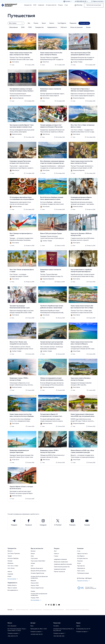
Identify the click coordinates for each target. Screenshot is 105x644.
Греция (33, 554)
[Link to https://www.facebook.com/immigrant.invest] (46, 605)
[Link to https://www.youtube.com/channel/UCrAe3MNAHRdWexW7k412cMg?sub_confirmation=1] (59, 605)
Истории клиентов (51, 5)
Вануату (10, 551)
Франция (33, 581)
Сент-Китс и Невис (13, 566)
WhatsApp (79, 5)
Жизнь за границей (76, 27)
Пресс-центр (81, 571)
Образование (13, 27)
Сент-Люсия (11, 568)
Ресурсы (60, 5)
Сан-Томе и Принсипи (14, 554)
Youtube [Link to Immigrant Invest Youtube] (87, 523)
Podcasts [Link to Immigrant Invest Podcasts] (72, 523)
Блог (55, 551)
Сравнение (41, 5)
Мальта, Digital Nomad (37, 588)
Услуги (79, 563)
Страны (56, 556)
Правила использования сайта (22, 610)
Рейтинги (64, 27)
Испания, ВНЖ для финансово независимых (39, 577)
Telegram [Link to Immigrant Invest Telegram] (14, 523)
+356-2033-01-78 (13, 636)
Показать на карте (14, 633)
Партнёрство (81, 566)
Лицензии (80, 561)
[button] (22, 51)
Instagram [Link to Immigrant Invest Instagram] (43, 523)
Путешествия (84, 23)
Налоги (52, 23)
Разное (36, 23)
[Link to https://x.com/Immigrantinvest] (56, 605)
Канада (33, 591)
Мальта (10, 572)
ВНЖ (35, 5)
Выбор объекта (12, 585)
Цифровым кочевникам (60, 559)
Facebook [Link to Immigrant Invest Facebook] (29, 523)
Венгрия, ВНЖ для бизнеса (38, 571)
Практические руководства (62, 567)
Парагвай (10, 574)
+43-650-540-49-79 (36, 634)
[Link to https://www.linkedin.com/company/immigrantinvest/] (54, 605)
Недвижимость (52, 27)
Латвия (33, 563)
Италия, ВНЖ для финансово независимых (39, 595)
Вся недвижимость (13, 590)
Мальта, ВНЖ (35, 583)
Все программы (13, 579)
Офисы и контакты (82, 554)
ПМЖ (30, 27)
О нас (66, 5)
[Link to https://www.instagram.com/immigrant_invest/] (51, 605)
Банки (44, 23)
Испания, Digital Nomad (37, 573)
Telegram (89, 578)
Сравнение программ (60, 569)
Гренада (10, 561)
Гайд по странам (12, 588)
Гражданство (28, 5)
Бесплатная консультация (94, 5)
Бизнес (88, 27)
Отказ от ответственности (59, 610)
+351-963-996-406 (59, 636)
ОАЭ (32, 566)
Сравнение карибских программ (63, 564)
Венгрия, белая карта (37, 568)
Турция (10, 556)
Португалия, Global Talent (38, 561)
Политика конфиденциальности (36, 610)
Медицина (73, 23)
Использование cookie (48, 610)
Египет (10, 576)
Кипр (32, 556)
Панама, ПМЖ (35, 598)
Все (29, 23)
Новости (56, 554)
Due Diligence (62, 23)
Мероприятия (81, 568)
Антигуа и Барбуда (13, 558)
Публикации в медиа (83, 573)
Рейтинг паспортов (59, 572)
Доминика (10, 563)
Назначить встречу (83, 581)
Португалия (34, 559)
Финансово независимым (61, 562)
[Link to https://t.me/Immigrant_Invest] (49, 605)
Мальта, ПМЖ (35, 586)
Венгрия (33, 551)
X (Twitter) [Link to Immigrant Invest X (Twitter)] (58, 523)
